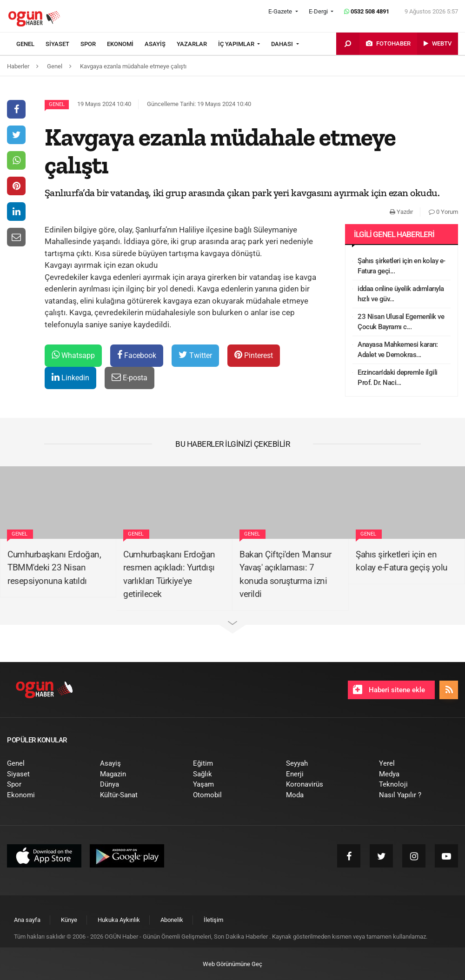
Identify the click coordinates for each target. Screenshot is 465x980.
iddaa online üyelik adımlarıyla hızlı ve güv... (401, 294)
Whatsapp (73, 355)
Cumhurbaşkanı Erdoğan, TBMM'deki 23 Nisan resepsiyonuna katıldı (54, 568)
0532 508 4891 (367, 11)
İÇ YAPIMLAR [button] (237, 44)
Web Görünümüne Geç (232, 964)
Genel (57, 104)
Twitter (195, 355)
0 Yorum (443, 212)
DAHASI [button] (283, 44)
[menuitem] (31, 44)
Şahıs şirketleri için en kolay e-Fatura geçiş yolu (402, 561)
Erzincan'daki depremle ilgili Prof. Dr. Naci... (398, 378)
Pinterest (254, 355)
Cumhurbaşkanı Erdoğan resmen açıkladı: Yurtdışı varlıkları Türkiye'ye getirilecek (169, 574)
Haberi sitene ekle (389, 689)
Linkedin (70, 377)
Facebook (137, 355)
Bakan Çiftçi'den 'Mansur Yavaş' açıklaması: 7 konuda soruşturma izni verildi (285, 574)
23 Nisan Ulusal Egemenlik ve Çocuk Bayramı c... (401, 322)
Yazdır (401, 212)
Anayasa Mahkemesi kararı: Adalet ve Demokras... (398, 350)
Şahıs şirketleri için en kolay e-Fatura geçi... (402, 266)
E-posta (130, 377)
